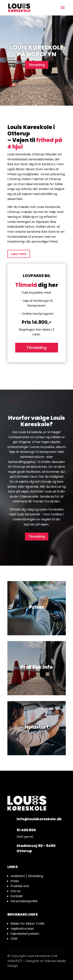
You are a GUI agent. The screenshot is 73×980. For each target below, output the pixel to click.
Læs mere (19, 254)
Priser (15, 881)
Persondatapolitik (24, 901)
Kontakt (17, 896)
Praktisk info (20, 886)
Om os (15, 891)
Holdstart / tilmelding (27, 876)
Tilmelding (37, 65)
